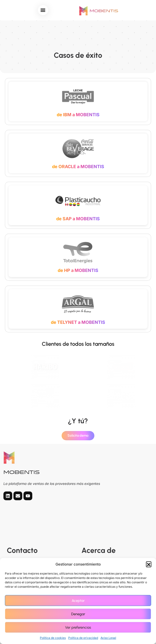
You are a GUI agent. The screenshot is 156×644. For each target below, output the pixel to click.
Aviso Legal (108, 638)
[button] (149, 564)
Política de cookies (53, 638)
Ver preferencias (78, 627)
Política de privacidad (83, 638)
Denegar (78, 614)
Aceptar (78, 601)
